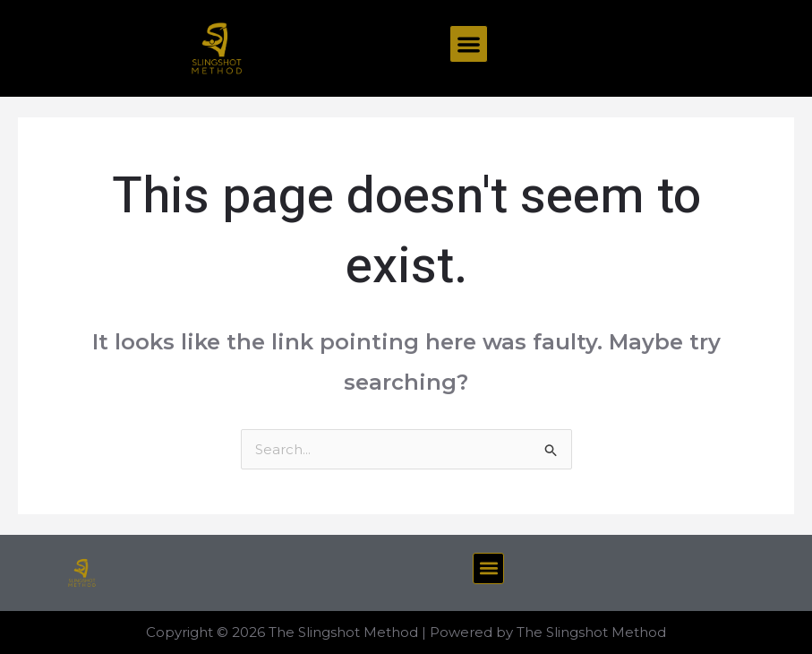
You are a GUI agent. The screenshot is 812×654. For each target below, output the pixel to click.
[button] (469, 44)
